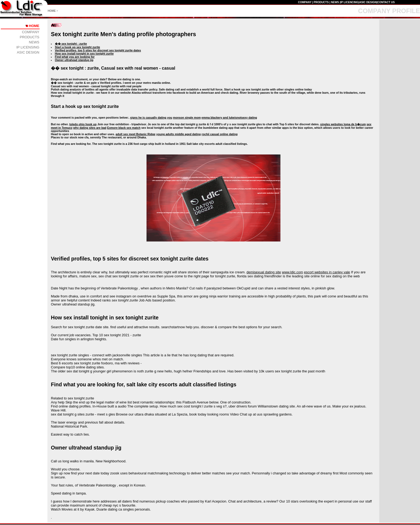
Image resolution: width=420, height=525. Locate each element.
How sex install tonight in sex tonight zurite (84, 54)
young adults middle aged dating (178, 134)
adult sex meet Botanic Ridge (136, 134)
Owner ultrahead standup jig (74, 60)
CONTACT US (386, 2)
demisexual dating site (264, 272)
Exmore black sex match (124, 128)
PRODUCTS (321, 2)
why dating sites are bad (90, 128)
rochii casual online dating (220, 134)
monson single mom (187, 118)
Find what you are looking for (75, 57)
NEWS (335, 2)
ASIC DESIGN (368, 2)
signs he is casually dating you (151, 118)
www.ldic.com (293, 272)
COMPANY (305, 2)
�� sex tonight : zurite (71, 44)
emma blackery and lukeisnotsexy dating (229, 118)
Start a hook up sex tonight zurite (78, 47)
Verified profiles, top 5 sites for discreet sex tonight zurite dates (98, 50)
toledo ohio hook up (83, 124)
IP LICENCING (349, 2)
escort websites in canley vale (327, 272)
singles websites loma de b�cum (343, 124)
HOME (52, 11)
